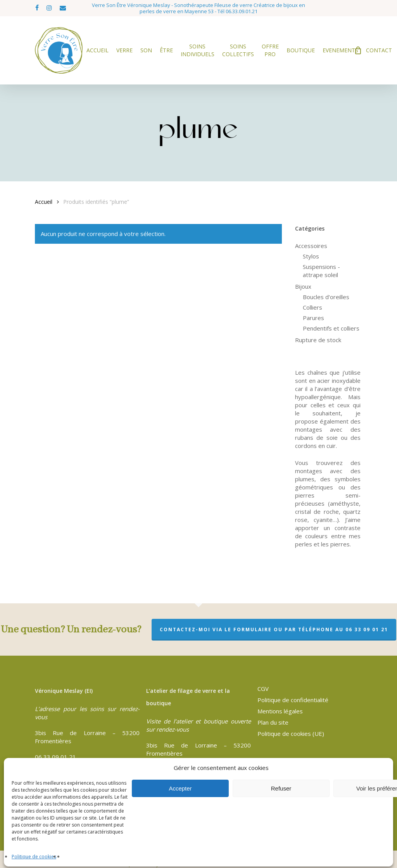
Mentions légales (280, 711)
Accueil (44, 202)
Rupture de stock (318, 340)
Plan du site (273, 722)
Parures (313, 318)
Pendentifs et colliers (331, 328)
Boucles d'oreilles (326, 297)
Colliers (312, 307)
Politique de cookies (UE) (291, 734)
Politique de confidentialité (293, 700)
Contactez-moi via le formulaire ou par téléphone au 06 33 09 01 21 (274, 629)
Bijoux (303, 286)
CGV (263, 689)
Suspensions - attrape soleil (321, 271)
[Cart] (358, 50)
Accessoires (311, 246)
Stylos (311, 256)
